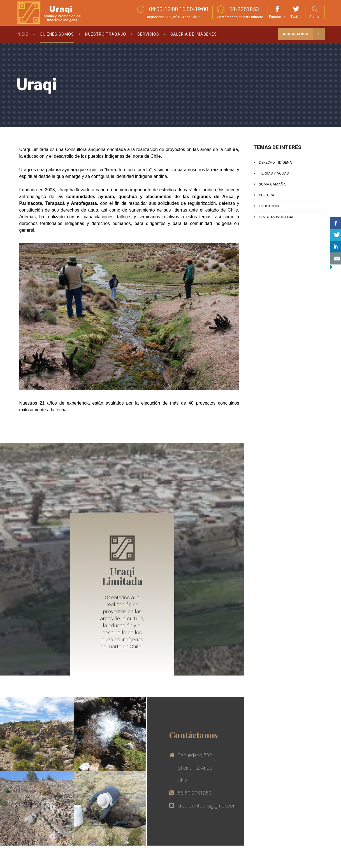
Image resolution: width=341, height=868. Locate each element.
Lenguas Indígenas (277, 217)
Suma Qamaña (272, 184)
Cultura (267, 195)
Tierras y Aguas (274, 173)
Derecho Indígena (275, 162)
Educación (269, 206)
